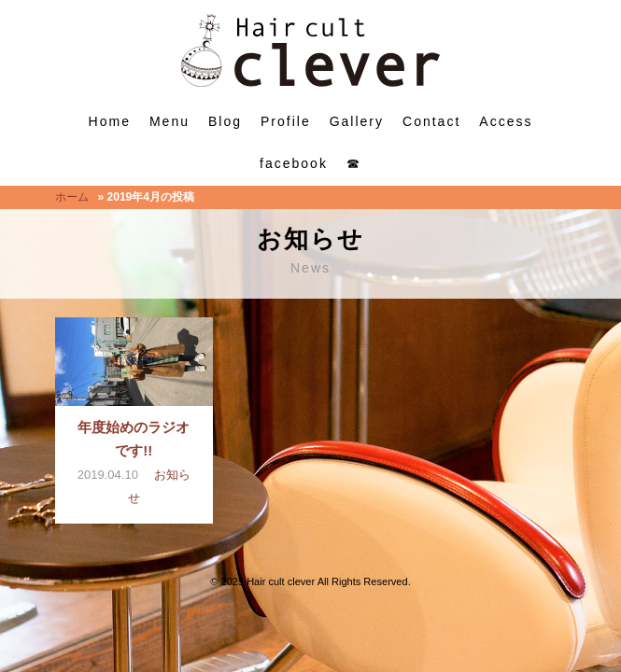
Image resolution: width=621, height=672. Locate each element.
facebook (294, 163)
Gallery (357, 121)
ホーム (72, 197)
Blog (225, 121)
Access (506, 121)
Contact (431, 121)
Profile (286, 121)
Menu (169, 121)
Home (110, 121)
